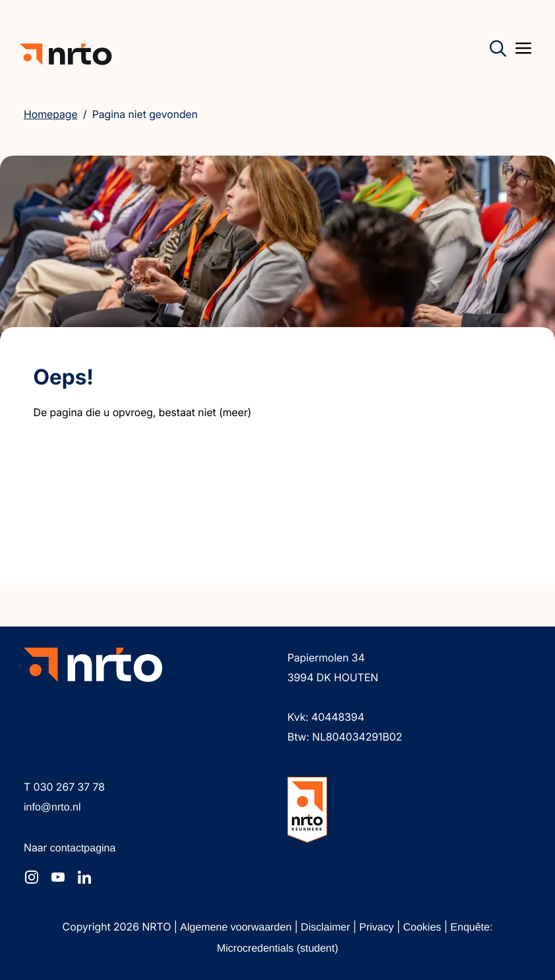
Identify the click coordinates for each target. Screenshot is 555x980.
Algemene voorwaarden (237, 928)
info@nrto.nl (52, 808)
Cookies (424, 928)
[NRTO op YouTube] (58, 877)
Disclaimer (327, 928)
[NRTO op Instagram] (32, 877)
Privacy (378, 928)
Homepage (51, 114)
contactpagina (83, 848)
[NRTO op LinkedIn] (84, 877)
